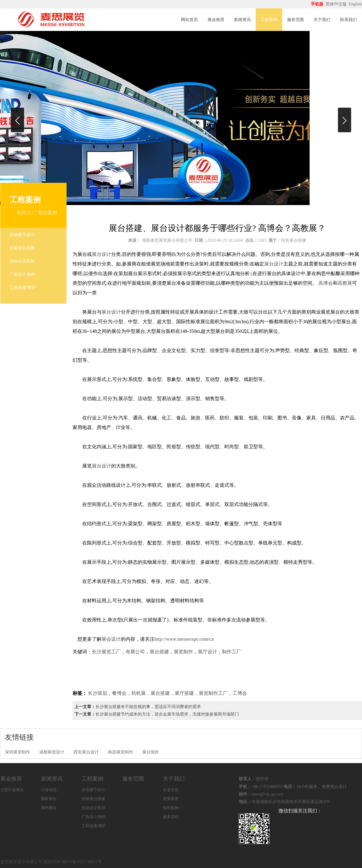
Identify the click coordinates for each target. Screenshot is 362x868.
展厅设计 (208, 652)
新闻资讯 (242, 20)
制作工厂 (232, 652)
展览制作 (183, 652)
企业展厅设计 (22, 235)
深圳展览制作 (17, 752)
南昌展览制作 (120, 752)
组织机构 (171, 808)
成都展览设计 (52, 752)
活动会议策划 (22, 261)
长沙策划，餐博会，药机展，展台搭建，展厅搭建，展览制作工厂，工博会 (167, 693)
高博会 (326, 283)
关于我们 (322, 20)
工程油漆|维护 (22, 288)
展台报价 (151, 752)
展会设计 (111, 639)
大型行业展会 (12, 790)
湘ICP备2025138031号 (82, 862)
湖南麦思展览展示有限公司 (167, 240)
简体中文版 (337, 4)
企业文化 (171, 790)
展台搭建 (159, 652)
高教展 (345, 283)
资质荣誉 (171, 799)
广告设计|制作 (22, 274)
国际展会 (49, 799)
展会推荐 (216, 20)
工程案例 (269, 20)
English (355, 4)
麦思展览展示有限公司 (21, 862)
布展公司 (135, 652)
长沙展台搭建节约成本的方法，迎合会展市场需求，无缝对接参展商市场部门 (167, 714)
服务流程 (171, 817)
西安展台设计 (86, 752)
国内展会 (49, 808)
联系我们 (348, 20)
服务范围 (295, 20)
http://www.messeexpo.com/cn (185, 639)
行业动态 (49, 790)
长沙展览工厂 (106, 652)
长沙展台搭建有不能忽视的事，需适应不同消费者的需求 (148, 707)
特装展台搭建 (22, 248)
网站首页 (189, 20)
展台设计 (101, 254)
